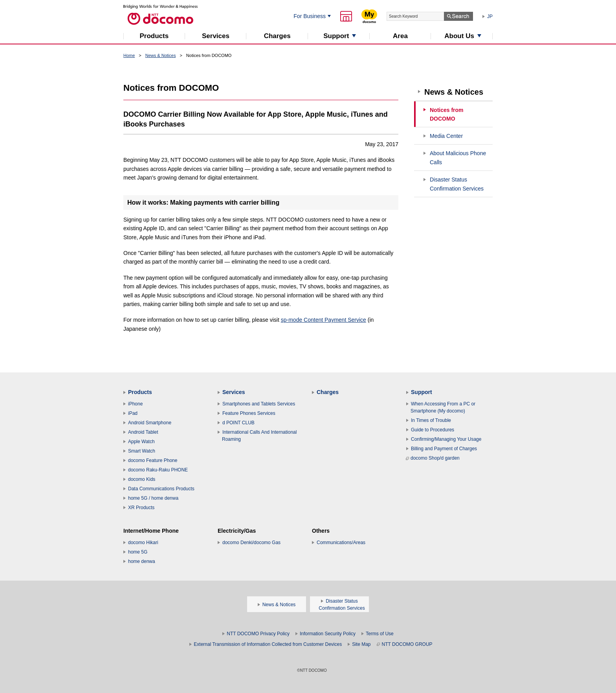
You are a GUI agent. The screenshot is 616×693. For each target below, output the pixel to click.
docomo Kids (142, 479)
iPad (133, 413)
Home (129, 55)
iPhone (135, 404)
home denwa (142, 561)
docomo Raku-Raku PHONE (158, 470)
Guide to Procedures (433, 430)
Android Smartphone (150, 423)
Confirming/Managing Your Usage (446, 439)
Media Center (446, 136)
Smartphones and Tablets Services (259, 404)
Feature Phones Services (249, 413)
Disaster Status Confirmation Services (457, 184)
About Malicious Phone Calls (458, 158)
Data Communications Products (161, 489)
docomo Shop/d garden (433, 458)
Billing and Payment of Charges (444, 449)
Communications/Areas (341, 543)
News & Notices (161, 55)
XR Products (141, 508)
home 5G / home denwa (153, 498)
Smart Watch (142, 451)
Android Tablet (143, 432)
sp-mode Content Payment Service (324, 320)
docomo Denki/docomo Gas (251, 543)
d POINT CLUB (238, 423)
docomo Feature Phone (153, 460)
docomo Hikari (143, 543)
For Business (310, 16)
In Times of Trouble (431, 420)
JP (490, 16)
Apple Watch (141, 442)
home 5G (138, 552)
